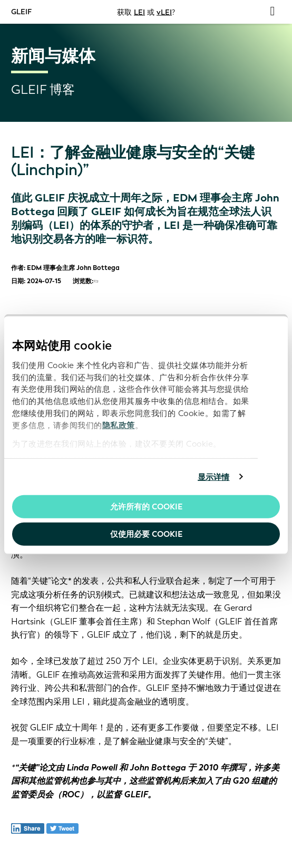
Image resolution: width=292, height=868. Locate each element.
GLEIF (21, 11)
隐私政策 (119, 426)
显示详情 (213, 477)
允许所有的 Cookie (146, 507)
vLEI (164, 12)
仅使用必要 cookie (146, 534)
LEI (139, 12)
